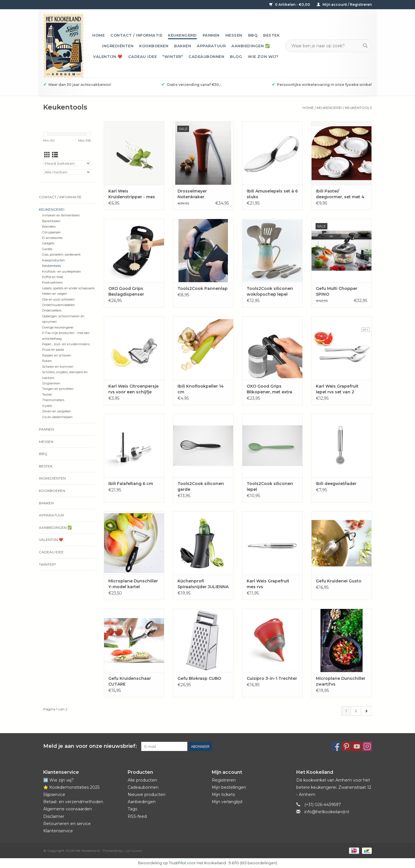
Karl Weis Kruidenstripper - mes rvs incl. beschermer (132, 194)
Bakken (183, 46)
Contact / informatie (136, 35)
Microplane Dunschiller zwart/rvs (341, 681)
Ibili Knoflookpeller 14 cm (201, 389)
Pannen (211, 35)
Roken (47, 361)
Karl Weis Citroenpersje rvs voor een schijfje (133, 389)
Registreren (224, 780)
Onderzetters (52, 311)
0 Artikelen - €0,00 (290, 4)
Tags (132, 809)
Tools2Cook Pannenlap (203, 288)
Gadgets (48, 243)
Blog (236, 56)
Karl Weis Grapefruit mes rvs (268, 584)
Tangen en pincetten (58, 389)
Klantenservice (58, 831)
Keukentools (358, 108)
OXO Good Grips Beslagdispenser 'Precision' (126, 291)
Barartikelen (51, 221)
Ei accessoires (52, 238)
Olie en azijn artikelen (58, 300)
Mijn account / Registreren (344, 4)
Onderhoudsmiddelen (59, 305)
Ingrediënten (118, 46)
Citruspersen (51, 232)
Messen (234, 35)
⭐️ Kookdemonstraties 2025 (71, 787)
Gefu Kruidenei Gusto (339, 581)
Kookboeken (154, 46)
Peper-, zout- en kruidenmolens (66, 344)
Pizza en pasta (53, 350)
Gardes (47, 249)
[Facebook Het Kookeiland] (336, 746)
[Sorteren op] (67, 163)
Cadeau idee (143, 56)
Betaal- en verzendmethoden (73, 802)
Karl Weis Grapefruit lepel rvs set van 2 (337, 389)
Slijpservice (54, 795)
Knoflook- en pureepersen (62, 272)
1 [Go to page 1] (346, 711)
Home (98, 35)
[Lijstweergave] (55, 155)
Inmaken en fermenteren (61, 215)
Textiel (47, 395)
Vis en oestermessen (57, 417)
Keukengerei (182, 35)
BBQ (253, 35)
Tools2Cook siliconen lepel (270, 486)
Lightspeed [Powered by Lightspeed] (133, 851)
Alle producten (142, 780)
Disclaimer (54, 816)
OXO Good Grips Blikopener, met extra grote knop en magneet (272, 389)
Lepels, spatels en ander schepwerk (68, 288)
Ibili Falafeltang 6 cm (131, 484)
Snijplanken (51, 383)
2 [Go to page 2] (356, 711)
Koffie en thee (53, 277)
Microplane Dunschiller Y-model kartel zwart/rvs (133, 584)
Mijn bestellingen (229, 787)
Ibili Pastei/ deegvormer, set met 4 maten (340, 194)
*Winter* (173, 56)
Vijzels (47, 406)
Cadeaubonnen (206, 56)
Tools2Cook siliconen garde (201, 486)
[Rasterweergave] (47, 155)
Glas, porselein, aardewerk (61, 255)
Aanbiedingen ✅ (251, 46)
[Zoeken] (325, 46)
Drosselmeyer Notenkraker (192, 194)
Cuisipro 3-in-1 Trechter (272, 678)
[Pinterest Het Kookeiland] (346, 746)
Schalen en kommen (58, 367)
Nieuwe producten (147, 795)
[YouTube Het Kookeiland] (357, 746)
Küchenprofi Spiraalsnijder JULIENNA (203, 584)
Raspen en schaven (57, 355)
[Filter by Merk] (67, 172)
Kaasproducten (53, 260)
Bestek (271, 35)
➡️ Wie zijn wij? (59, 780)
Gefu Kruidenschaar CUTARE (130, 681)
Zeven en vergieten (57, 411)
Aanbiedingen (142, 802)
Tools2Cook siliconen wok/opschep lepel (270, 291)
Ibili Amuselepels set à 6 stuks (272, 194)
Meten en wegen (55, 294)
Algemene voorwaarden (68, 809)
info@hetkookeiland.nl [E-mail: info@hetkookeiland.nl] (327, 812)
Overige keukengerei (58, 328)
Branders (49, 227)
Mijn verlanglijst (227, 802)
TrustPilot (178, 863)
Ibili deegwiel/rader (336, 484)
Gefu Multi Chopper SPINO (337, 291)
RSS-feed (137, 816)
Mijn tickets (223, 795)
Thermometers (53, 400)
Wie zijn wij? (263, 56)
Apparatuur (211, 46)
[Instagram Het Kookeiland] (367, 746)
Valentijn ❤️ (108, 56)
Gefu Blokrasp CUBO (199, 678)
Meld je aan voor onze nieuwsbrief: (90, 746)
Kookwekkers (52, 283)
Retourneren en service (67, 824)
